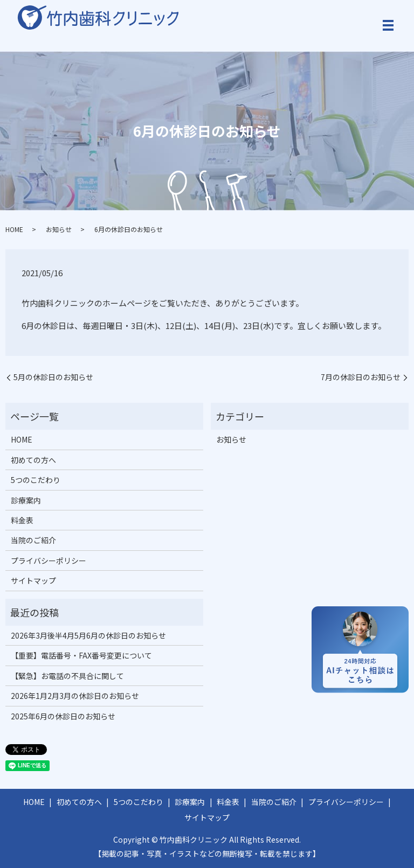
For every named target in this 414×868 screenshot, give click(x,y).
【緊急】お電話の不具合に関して (67, 676)
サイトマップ (33, 580)
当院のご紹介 (33, 540)
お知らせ (59, 229)
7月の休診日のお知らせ (361, 377)
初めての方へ (33, 460)
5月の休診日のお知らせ (53, 377)
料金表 (22, 520)
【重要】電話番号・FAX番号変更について (81, 655)
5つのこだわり (36, 480)
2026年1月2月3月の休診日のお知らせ (75, 696)
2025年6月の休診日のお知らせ (63, 716)
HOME (14, 229)
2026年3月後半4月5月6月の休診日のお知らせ (88, 635)
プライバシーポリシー (49, 561)
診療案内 (26, 500)
